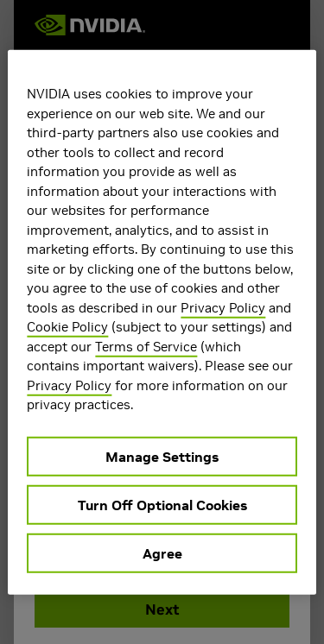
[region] (162, 322)
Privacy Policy (223, 307)
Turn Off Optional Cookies (162, 504)
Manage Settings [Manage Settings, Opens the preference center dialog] (162, 456)
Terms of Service (146, 346)
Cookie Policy (67, 327)
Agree (162, 552)
